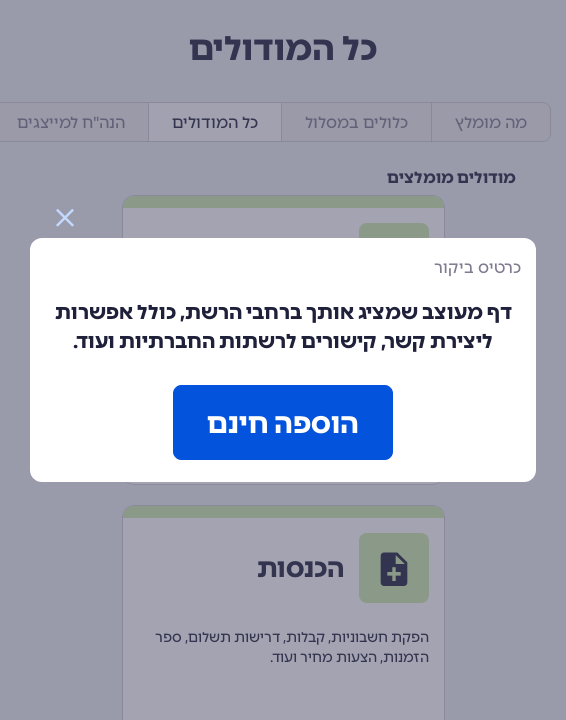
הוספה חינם (283, 423)
